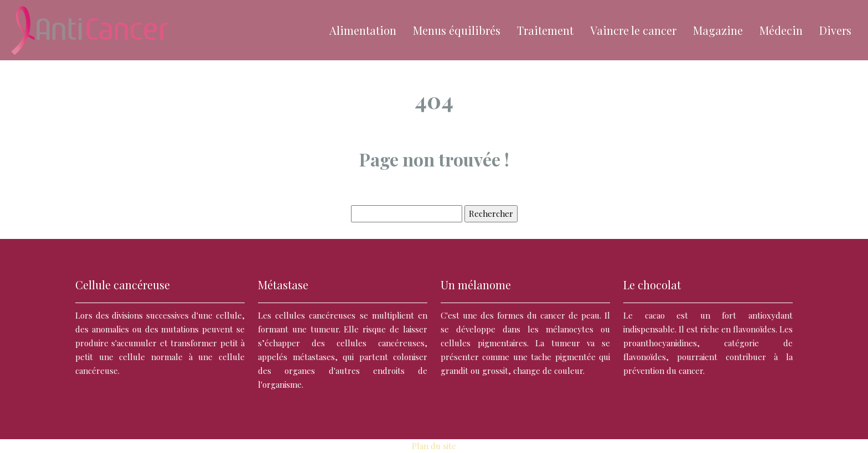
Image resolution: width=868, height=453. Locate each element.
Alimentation (363, 30)
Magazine (718, 30)
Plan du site (434, 446)
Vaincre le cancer (633, 30)
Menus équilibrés (457, 30)
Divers (835, 30)
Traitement (545, 30)
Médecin (781, 30)
